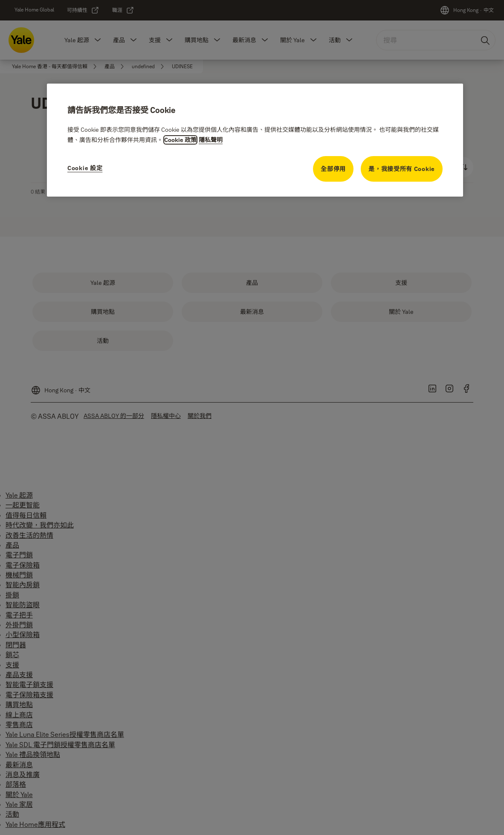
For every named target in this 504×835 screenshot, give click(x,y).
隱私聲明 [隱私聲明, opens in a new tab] (211, 140)
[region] (255, 140)
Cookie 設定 (85, 168)
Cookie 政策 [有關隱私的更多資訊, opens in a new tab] (180, 140)
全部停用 (333, 169)
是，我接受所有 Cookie (402, 169)
